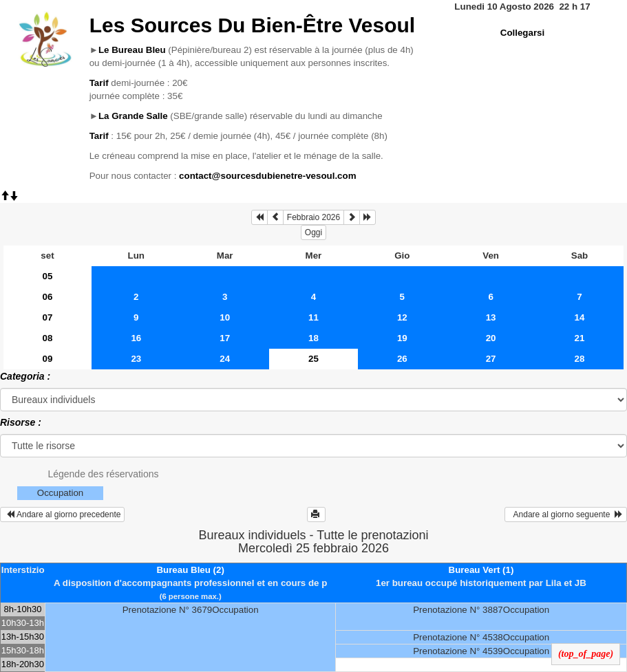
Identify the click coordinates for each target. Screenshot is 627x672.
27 (491, 359)
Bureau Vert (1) (481, 570)
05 (48, 276)
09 (48, 359)
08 (48, 338)
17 (225, 338)
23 (136, 359)
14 (580, 317)
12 (402, 317)
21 (580, 338)
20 (491, 338)
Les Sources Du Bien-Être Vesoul (252, 25)
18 (313, 338)
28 (580, 359)
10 (225, 317)
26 (402, 359)
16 (136, 338)
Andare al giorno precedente (62, 514)
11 (313, 317)
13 (491, 317)
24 (225, 359)
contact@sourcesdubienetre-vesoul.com (267, 176)
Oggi (313, 232)
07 (48, 317)
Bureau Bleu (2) (190, 570)
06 (48, 297)
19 (402, 338)
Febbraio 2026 (313, 217)
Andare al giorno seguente (566, 514)
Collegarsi (522, 33)
